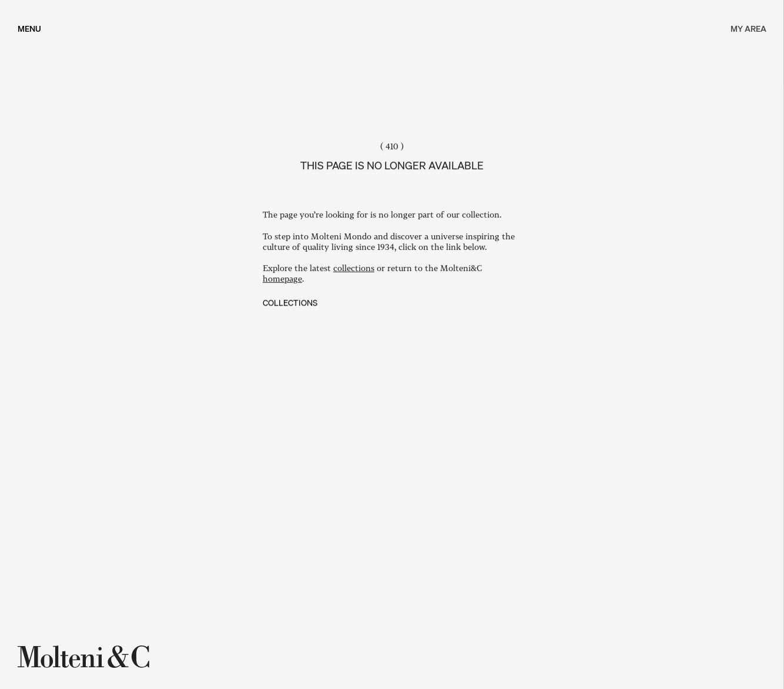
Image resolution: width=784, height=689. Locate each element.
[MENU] (29, 28)
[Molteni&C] (85, 657)
